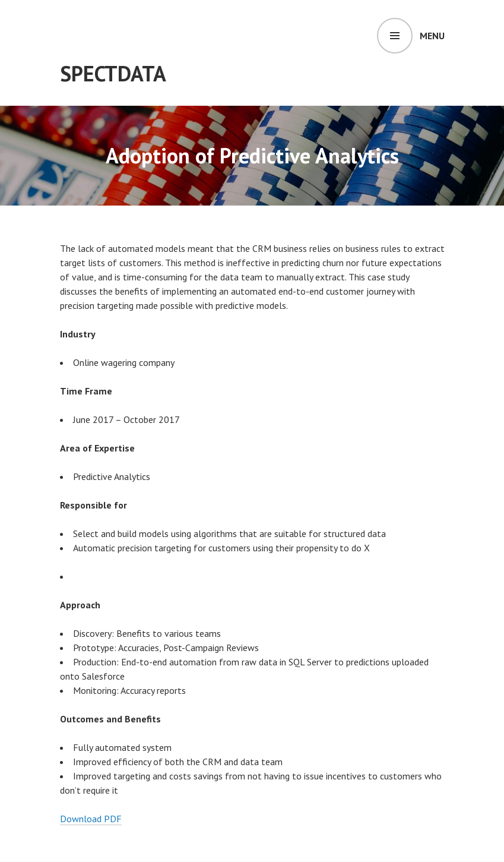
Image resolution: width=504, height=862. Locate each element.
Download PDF (91, 819)
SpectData (113, 73)
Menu (432, 36)
